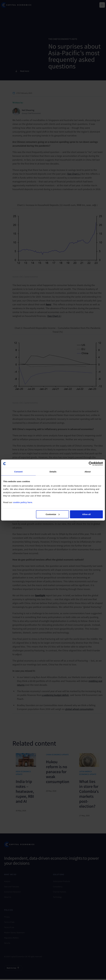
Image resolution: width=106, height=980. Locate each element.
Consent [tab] (18, 472)
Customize (53, 514)
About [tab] (88, 472)
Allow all (86, 514)
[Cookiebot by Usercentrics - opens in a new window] (91, 464)
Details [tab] (53, 472)
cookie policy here (22, 502)
